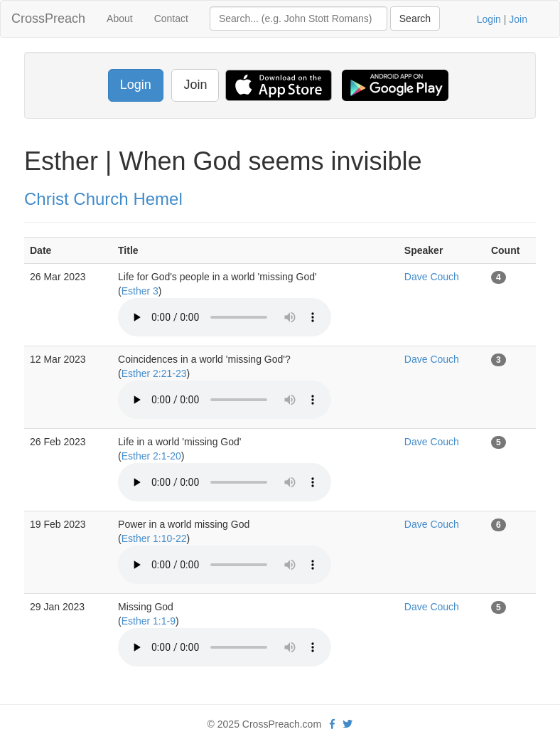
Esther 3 (140, 291)
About (120, 18)
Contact (171, 18)
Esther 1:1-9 (149, 621)
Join (518, 19)
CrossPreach (48, 18)
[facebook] (332, 724)
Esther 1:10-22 (154, 538)
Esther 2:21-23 (154, 373)
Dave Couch (432, 277)
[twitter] (348, 724)
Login (489, 19)
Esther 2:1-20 (151, 456)
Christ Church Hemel (103, 199)
